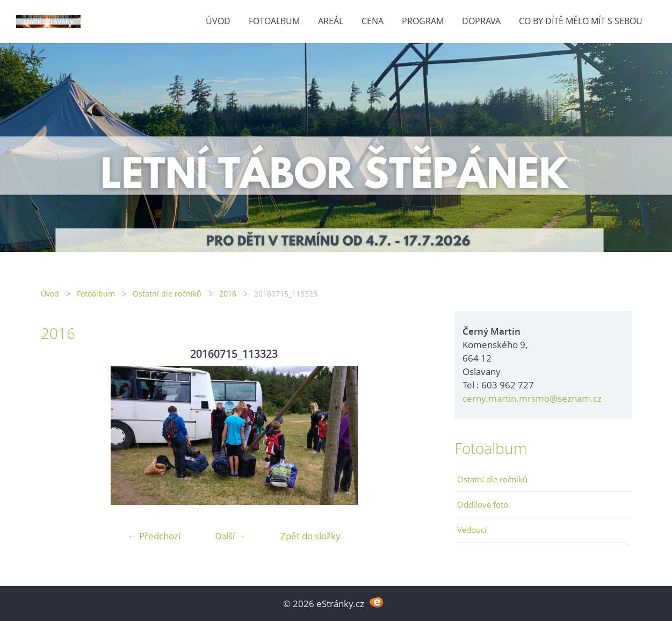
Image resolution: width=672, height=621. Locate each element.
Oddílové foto (483, 504)
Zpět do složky (310, 536)
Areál (331, 21)
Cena (373, 21)
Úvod (218, 21)
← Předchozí (154, 536)
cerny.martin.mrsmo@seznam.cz (532, 398)
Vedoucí (472, 530)
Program (423, 21)
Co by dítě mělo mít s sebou (581, 21)
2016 (228, 294)
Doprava (481, 21)
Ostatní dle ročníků (167, 294)
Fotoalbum (274, 21)
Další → (230, 536)
